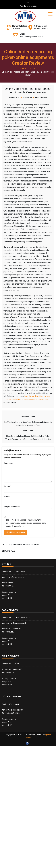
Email (7, 496)
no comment (42, 97)
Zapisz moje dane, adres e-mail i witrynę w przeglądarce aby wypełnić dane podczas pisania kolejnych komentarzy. (26, 523)
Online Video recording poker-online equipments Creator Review (28, 91)
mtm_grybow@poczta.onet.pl (14, 623)
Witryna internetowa (12, 507)
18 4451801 (17, 29)
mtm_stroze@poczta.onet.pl (31, 37)
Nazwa (8, 486)
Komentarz (9, 463)
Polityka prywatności (29, 6)
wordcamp (27, 97)
